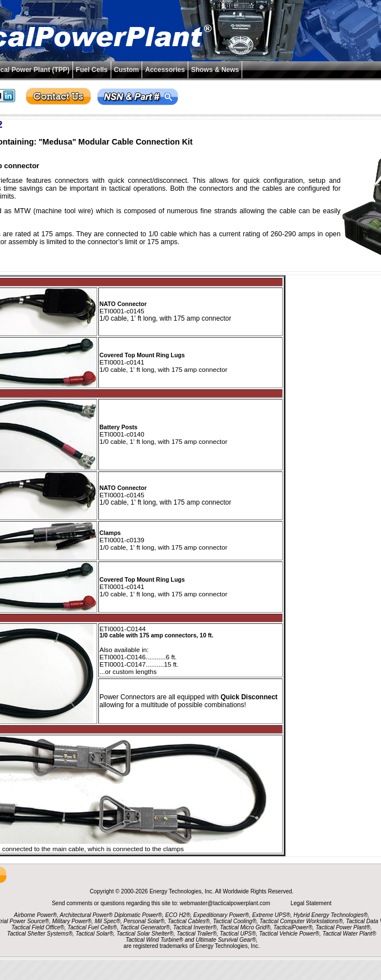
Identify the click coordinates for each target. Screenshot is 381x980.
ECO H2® (178, 915)
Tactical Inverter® (195, 927)
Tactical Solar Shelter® (145, 934)
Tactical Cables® (189, 921)
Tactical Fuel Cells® (92, 927)
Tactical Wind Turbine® (155, 940)
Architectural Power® (86, 915)
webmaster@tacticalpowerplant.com (226, 903)
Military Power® (72, 921)
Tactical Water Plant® (350, 934)
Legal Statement (311, 903)
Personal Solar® (144, 921)
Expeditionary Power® (221, 915)
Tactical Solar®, (96, 934)
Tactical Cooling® (235, 921)
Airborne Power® (35, 915)
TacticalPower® (293, 927)
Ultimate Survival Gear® (226, 940)
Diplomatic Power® (138, 915)
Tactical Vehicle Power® (289, 934)
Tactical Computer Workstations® (301, 921)
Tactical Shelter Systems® (40, 934)
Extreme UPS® (271, 915)
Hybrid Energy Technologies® (330, 915)
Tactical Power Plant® (343, 927)
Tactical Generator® (145, 927)
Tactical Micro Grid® (245, 927)
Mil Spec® (107, 921)
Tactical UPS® (238, 934)
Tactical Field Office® (38, 927)
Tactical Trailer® (196, 934)
